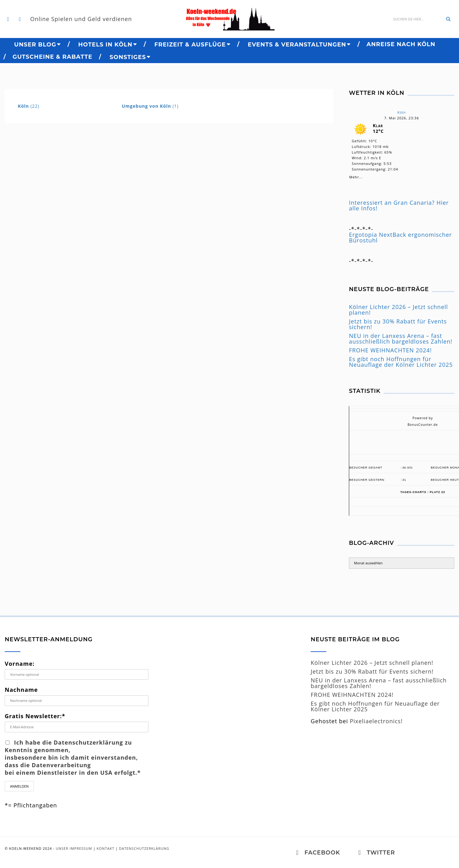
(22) (29, 106)
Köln (402, 112)
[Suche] (416, 19)
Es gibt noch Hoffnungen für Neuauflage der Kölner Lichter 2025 (401, 362)
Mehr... (356, 176)
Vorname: (20, 664)
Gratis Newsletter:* (35, 716)
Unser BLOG (35, 45)
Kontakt (105, 848)
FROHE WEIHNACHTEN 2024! (390, 350)
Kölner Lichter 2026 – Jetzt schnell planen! (398, 310)
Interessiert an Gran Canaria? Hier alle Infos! (399, 205)
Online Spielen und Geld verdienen (82, 19)
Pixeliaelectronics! (376, 721)
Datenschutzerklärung (144, 848)
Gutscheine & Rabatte (52, 57)
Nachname (21, 690)
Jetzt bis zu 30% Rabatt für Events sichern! (398, 324)
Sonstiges (128, 57)
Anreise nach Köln (401, 44)
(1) (150, 106)
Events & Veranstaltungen (297, 45)
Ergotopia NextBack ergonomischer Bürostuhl (400, 237)
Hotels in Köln (105, 45)
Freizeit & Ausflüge (190, 45)
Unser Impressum (74, 848)
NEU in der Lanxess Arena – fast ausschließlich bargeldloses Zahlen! (401, 339)
